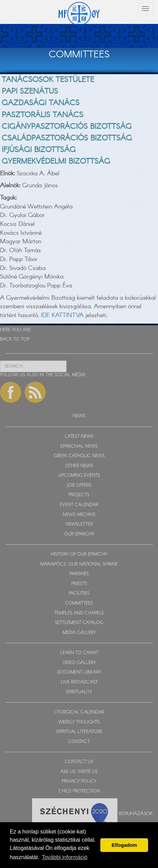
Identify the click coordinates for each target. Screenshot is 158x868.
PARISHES (79, 574)
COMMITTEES (79, 603)
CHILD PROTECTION (79, 791)
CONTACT (79, 742)
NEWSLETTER (79, 524)
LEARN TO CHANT (79, 653)
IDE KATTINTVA (62, 315)
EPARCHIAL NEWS (79, 446)
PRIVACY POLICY (79, 781)
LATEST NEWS (79, 437)
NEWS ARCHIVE (79, 515)
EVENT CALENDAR (79, 505)
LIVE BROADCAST (79, 682)
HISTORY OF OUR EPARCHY (79, 554)
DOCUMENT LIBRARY (79, 672)
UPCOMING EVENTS (79, 476)
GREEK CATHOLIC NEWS (79, 456)
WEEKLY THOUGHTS (79, 722)
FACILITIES (79, 593)
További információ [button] (65, 857)
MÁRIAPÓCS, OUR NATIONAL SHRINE (79, 564)
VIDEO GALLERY (79, 663)
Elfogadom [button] (124, 845)
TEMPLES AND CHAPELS (79, 613)
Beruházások (136, 813)
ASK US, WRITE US (79, 772)
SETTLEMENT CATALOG (79, 623)
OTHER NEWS (79, 466)
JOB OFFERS (79, 485)
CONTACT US (79, 762)
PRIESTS (79, 584)
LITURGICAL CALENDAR (79, 712)
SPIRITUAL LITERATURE (79, 732)
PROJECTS (79, 495)
